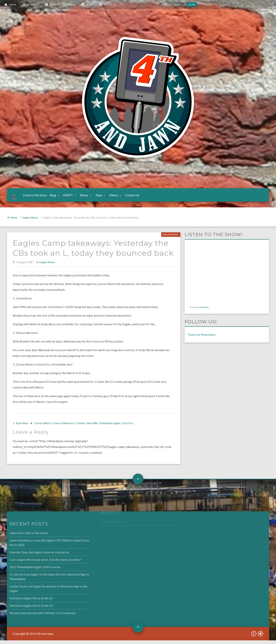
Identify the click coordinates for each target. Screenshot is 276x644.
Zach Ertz (128, 427)
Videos (71, 5)
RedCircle (205, 311)
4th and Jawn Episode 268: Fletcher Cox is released (33, 615)
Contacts (110, 5)
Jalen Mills (92, 427)
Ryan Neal (22, 427)
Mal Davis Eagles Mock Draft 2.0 (22, 601)
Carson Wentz (43, 427)
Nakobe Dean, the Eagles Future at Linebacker (30, 557)
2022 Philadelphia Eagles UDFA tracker (26, 571)
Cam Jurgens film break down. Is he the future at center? (36, 564)
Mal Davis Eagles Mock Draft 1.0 (22, 608)
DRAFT (71, 197)
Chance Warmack (63, 427)
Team (53, 5)
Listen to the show (38, 197)
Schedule (33, 5)
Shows (87, 197)
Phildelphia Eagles (110, 427)
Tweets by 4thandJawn (202, 338)
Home (13, 5)
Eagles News (30, 221)
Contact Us (136, 197)
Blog (90, 5)
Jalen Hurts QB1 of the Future (20, 538)
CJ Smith (80, 427)
